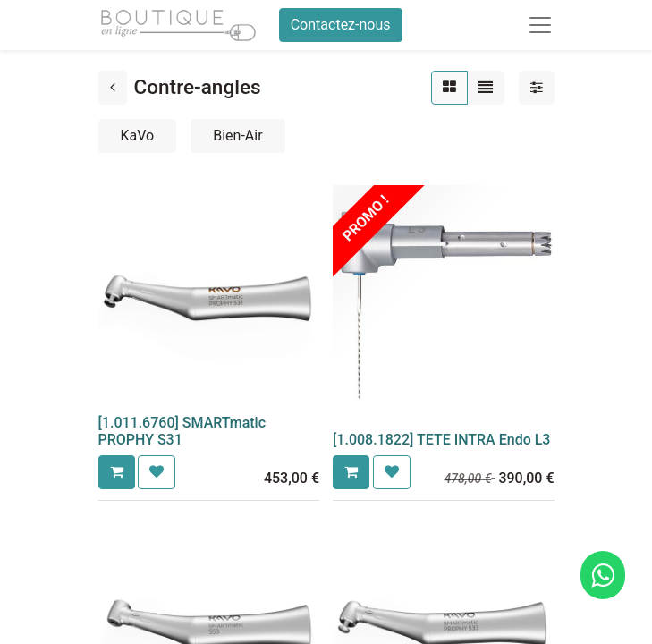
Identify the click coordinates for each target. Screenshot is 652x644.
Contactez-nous (341, 25)
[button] (117, 472)
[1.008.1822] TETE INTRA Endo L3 (441, 440)
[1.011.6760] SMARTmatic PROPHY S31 (182, 431)
